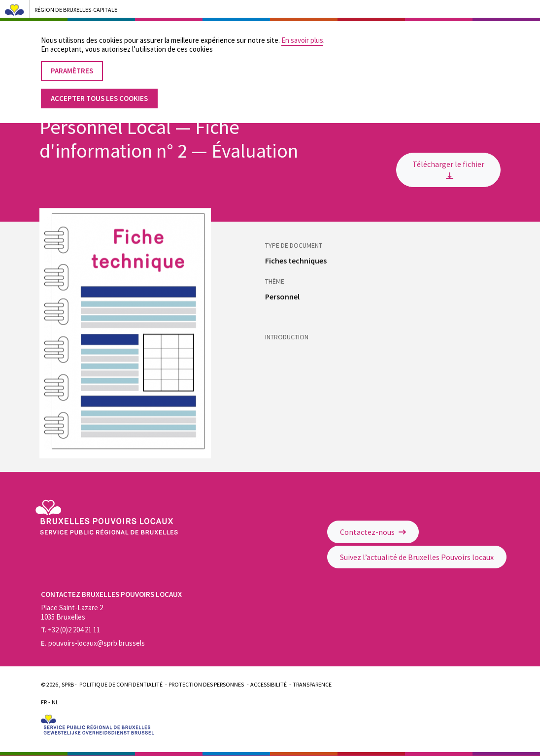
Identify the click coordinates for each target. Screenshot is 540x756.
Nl (55, 702)
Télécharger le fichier (448, 169)
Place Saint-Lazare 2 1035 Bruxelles (72, 612)
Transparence (312, 684)
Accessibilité (269, 684)
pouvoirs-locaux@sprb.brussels (93, 643)
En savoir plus (302, 31)
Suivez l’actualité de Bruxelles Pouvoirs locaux (417, 557)
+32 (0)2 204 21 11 (70, 630)
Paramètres (72, 62)
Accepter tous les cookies (99, 89)
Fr (44, 702)
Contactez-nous (373, 532)
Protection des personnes (206, 684)
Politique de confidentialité (121, 684)
